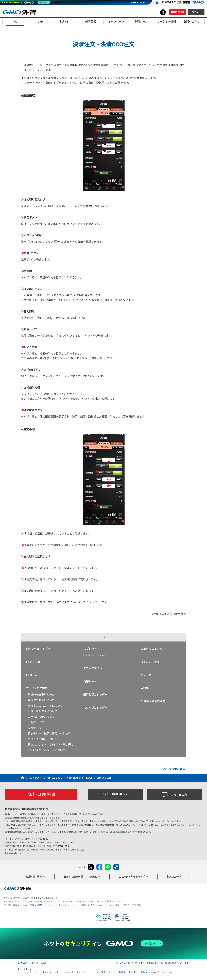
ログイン (196, 12)
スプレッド (90, 649)
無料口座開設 (178, 12)
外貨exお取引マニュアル (80, 778)
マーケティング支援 (98, 972)
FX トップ (34, 778)
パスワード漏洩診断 (65, 902)
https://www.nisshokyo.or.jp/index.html (112, 832)
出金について (36, 722)
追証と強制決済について (43, 711)
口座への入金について (41, 717)
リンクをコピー (116, 867)
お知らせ (146, 675)
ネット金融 (133, 972)
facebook (99, 867)
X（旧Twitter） (163, 12)
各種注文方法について (41, 700)
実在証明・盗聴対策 (12, 905)
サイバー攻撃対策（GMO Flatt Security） (89, 905)
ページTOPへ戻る (174, 769)
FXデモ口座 (33, 662)
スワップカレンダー (95, 708)
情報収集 (122, 972)
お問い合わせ (115, 794)
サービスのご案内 (37, 688)
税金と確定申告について (43, 739)
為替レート (90, 681)
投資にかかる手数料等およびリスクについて (28, 809)
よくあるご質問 (150, 662)
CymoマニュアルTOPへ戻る (169, 614)
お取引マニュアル (151, 649)
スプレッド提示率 (96, 655)
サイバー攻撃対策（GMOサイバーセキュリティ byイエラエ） (46, 905)
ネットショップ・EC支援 (49, 972)
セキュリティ (82, 972)
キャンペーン (116, 22)
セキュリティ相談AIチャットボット (110, 901)
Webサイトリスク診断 (84, 902)
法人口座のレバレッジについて (47, 750)
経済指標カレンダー (95, 695)
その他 (170, 972)
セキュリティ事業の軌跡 (132, 905)
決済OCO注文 (104, 778)
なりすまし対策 (114, 905)
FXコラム (32, 675)
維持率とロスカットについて (45, 706)
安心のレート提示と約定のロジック (49, 734)
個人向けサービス (157, 972)
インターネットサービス (27, 972)
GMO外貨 (18, 888)
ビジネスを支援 (68, 972)
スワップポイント (94, 668)
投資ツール (34, 728)
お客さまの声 (175, 795)
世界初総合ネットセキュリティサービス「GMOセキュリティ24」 (29, 902)
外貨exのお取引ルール (41, 695)
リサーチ (112, 972)
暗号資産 (144, 972)
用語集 (145, 688)
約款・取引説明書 (154, 701)
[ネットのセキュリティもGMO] (26, 2)
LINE (108, 867)
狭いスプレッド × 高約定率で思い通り (51, 745)
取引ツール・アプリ (38, 649)
